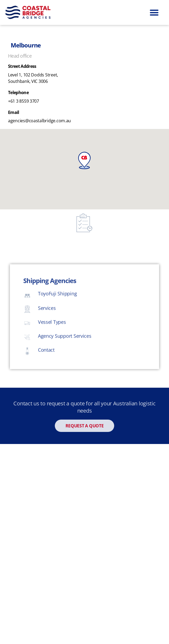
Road (18, 520)
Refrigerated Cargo (35, 554)
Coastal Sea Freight (35, 485)
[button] (154, 12)
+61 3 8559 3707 (24, 101)
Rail (17, 502)
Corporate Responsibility (85, 628)
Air (16, 537)
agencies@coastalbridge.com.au (39, 121)
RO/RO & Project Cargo (39, 572)
